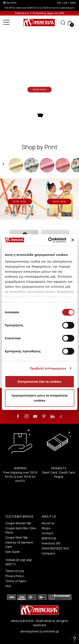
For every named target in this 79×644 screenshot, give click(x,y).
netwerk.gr (51, 631)
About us (48, 523)
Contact (48, 533)
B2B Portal (49, 538)
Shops (46, 528)
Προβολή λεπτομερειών (48, 368)
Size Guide (13, 552)
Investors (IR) (51, 543)
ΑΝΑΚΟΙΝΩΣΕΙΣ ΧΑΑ (55, 548)
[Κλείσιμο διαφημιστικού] (73, 240)
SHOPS (12, 3)
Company (48, 553)
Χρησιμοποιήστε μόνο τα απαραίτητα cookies (40, 398)
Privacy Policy (14, 576)
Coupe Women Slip (18, 523)
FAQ (8, 586)
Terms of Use (15, 571)
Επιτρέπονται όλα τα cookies (39, 382)
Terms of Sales (16, 581)
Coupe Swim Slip (17, 537)
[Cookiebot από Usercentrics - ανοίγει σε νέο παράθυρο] (50, 240)
